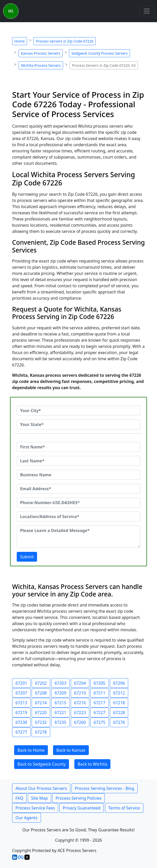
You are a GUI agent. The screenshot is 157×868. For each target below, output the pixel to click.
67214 (41, 703)
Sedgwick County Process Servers (99, 53)
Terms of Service (124, 808)
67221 (60, 713)
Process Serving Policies (79, 798)
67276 (119, 722)
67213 (21, 703)
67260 (80, 722)
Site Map (40, 798)
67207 (21, 693)
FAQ (19, 798)
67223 (80, 713)
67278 (41, 732)
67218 (119, 703)
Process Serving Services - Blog (105, 788)
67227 (100, 713)
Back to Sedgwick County (42, 764)
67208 (41, 693)
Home (20, 41)
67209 (60, 693)
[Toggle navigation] (147, 11)
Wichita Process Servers (41, 65)
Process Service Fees (35, 808)
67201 (21, 683)
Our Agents (27, 818)
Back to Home (31, 750)
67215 (60, 703)
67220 (41, 713)
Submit (27, 557)
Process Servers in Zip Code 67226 (65, 41)
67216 (80, 703)
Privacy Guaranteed (82, 808)
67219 (21, 713)
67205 (100, 683)
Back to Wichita (93, 764)
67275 (100, 722)
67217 (100, 703)
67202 (41, 683)
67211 (100, 693)
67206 (119, 683)
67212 (119, 693)
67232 (41, 722)
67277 (21, 732)
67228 (119, 713)
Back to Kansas (71, 750)
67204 (80, 683)
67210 (80, 693)
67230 (21, 722)
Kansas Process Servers (41, 53)
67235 (60, 722)
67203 (60, 683)
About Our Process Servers (41, 788)
